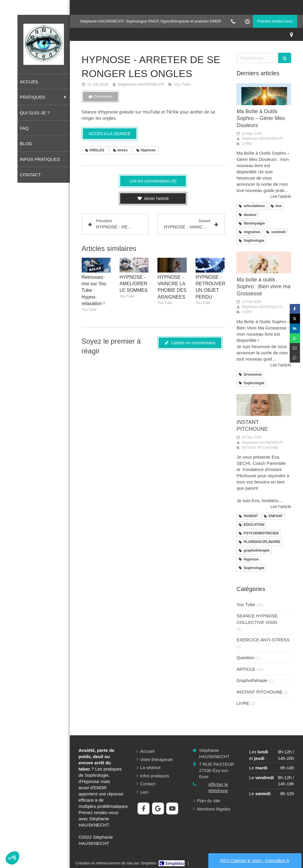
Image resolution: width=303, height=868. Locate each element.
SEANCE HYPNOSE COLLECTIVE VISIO (257, 619)
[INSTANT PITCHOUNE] (264, 405)
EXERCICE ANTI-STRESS (263, 640)
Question (245, 658)
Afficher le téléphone (218, 787)
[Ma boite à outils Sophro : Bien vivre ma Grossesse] (264, 262)
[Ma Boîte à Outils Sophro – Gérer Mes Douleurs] (264, 94)
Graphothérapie (252, 680)
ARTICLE (246, 669)
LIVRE (243, 703)
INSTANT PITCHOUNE (259, 692)
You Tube (246, 604)
